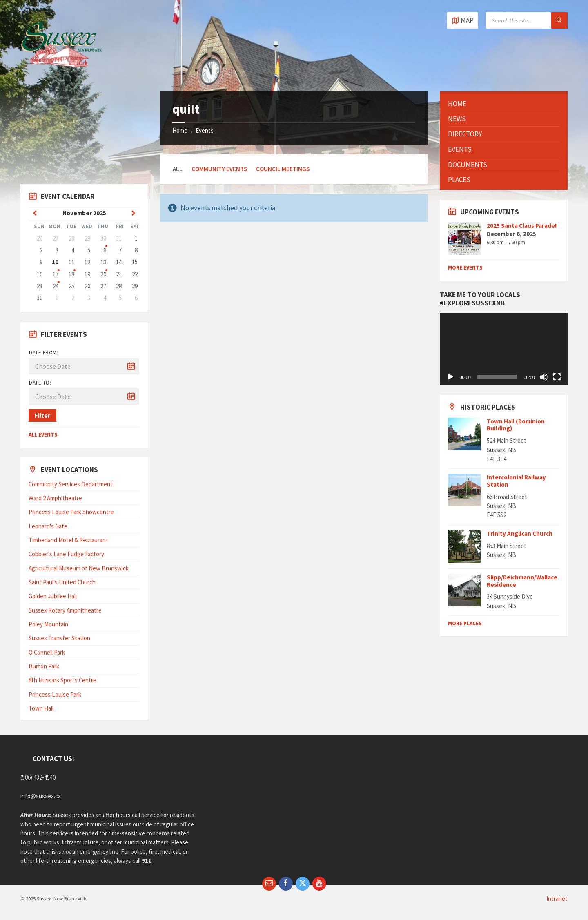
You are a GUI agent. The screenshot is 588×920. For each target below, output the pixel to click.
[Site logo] (61, 75)
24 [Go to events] (56, 286)
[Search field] (527, 20)
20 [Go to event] (103, 274)
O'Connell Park (47, 652)
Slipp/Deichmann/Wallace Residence (522, 581)
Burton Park (44, 666)
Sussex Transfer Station (59, 638)
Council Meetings (283, 169)
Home (180, 130)
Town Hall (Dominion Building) (516, 425)
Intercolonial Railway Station (516, 481)
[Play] (450, 377)
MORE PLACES (465, 623)
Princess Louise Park (55, 694)
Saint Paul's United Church (62, 582)
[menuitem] (503, 104)
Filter (42, 415)
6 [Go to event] (105, 250)
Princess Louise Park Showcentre (71, 512)
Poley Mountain (48, 624)
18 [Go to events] (71, 274)
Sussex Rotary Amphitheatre (65, 610)
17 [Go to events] (56, 274)
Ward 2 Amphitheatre (55, 498)
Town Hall (41, 708)
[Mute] (544, 377)
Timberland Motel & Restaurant (68, 540)
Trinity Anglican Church (520, 534)
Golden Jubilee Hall (53, 596)
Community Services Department (71, 484)
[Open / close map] (462, 20)
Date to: (40, 383)
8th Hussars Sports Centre (62, 680)
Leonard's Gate (48, 526)
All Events (43, 435)
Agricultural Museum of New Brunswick (79, 568)
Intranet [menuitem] (557, 899)
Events (205, 130)
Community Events (219, 169)
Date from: (43, 353)
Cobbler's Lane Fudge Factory (66, 554)
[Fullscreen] (557, 377)
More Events (465, 268)
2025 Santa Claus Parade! (522, 226)
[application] (503, 349)
